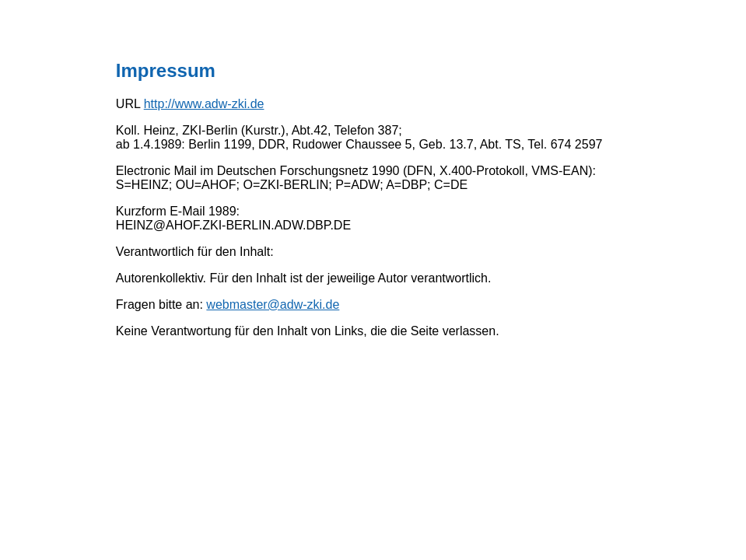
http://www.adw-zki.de (204, 104)
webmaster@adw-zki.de (273, 304)
